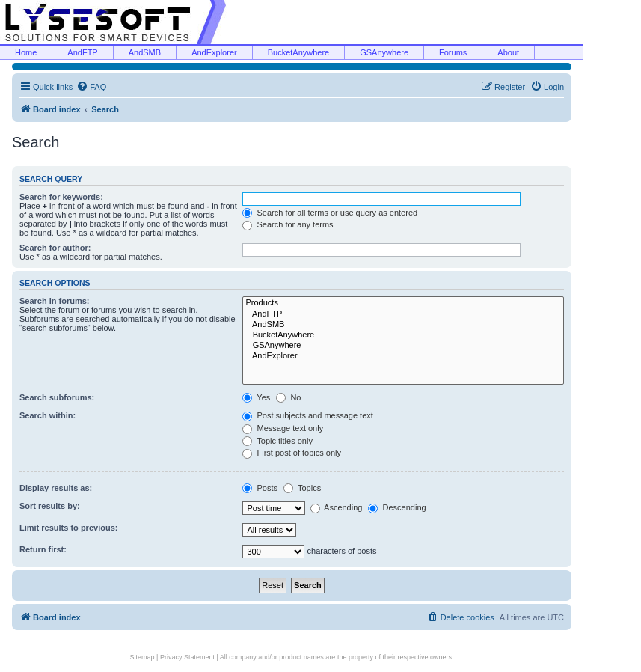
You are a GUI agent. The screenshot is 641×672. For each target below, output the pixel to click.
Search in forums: (55, 301)
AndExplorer (214, 52)
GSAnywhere (384, 52)
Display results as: (56, 488)
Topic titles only (277, 441)
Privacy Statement (187, 657)
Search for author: (55, 248)
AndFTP (82, 52)
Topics (302, 488)
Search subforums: (57, 397)
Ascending (337, 507)
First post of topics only (292, 453)
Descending (397, 507)
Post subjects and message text (307, 415)
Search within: (47, 415)
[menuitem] (91, 87)
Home (26, 52)
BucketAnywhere (299, 52)
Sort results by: (50, 506)
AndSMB (145, 52)
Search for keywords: (61, 197)
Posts (260, 488)
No (288, 397)
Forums (453, 52)
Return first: (43, 549)
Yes (256, 397)
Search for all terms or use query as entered (330, 213)
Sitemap (142, 657)
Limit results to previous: (68, 528)
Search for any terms (288, 224)
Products (403, 303)
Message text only (283, 428)
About (508, 52)
